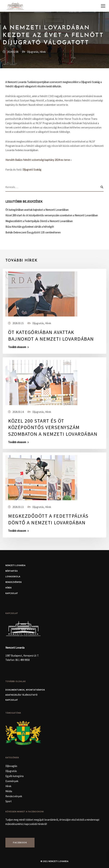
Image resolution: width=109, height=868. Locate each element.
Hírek (43, 52)
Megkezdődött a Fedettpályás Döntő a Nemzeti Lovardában (39, 221)
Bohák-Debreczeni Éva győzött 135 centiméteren (33, 232)
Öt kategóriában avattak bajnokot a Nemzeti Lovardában (37, 210)
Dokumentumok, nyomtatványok (25, 690)
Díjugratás (33, 52)
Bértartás (12, 571)
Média (9, 791)
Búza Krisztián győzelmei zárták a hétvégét (30, 227)
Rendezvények (14, 582)
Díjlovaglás (11, 766)
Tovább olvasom (17, 347)
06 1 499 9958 (22, 660)
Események (12, 781)
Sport (9, 801)
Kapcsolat (12, 593)
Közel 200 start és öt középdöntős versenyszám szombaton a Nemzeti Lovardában (52, 215)
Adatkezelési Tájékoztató (21, 695)
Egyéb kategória (14, 776)
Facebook (20, 843)
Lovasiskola (13, 576)
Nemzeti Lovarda (15, 565)
